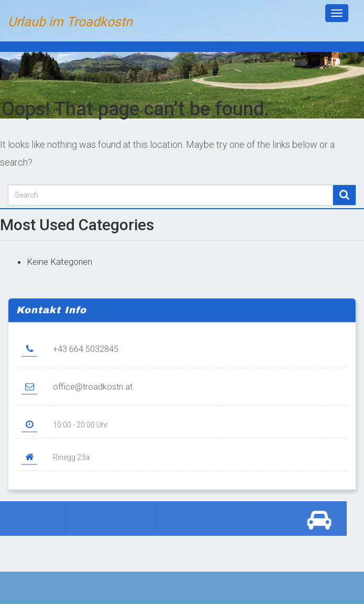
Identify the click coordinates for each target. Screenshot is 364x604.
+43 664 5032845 (86, 355)
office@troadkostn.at (93, 393)
